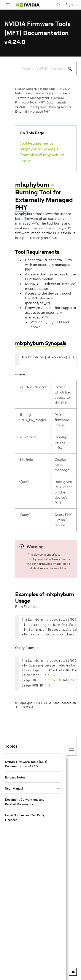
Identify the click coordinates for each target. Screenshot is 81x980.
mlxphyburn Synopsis (39, 149)
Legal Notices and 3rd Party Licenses (25, 816)
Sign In (71, 5)
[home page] (28, 5)
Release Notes (15, 776)
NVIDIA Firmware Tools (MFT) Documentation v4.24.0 (42, 102)
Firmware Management (33, 98)
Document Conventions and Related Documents (25, 800)
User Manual (14, 787)
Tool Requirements (36, 143)
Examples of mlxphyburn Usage (42, 158)
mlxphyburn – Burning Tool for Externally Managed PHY (44, 196)
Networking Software (52, 93)
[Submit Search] (68, 69)
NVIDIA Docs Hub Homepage (35, 89)
